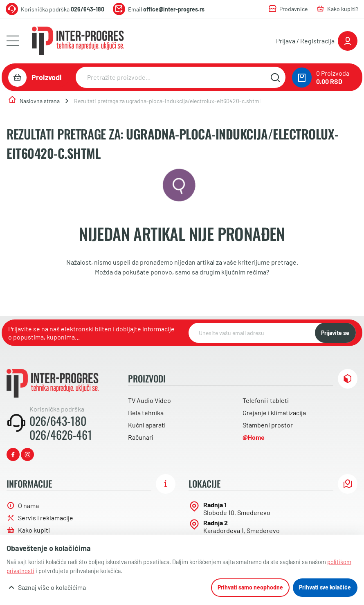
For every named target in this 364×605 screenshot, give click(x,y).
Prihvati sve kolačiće (325, 587)
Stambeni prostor (268, 425)
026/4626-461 (61, 435)
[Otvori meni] (13, 41)
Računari (141, 437)
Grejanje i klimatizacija (274, 413)
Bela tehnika (146, 413)
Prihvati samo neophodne (250, 587)
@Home (254, 437)
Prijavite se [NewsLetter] (335, 333)
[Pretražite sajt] (275, 77)
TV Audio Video (149, 400)
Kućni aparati (147, 425)
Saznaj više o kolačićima (52, 587)
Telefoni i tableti (266, 400)
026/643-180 (58, 421)
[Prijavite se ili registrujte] (317, 41)
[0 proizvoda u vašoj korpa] (302, 78)
